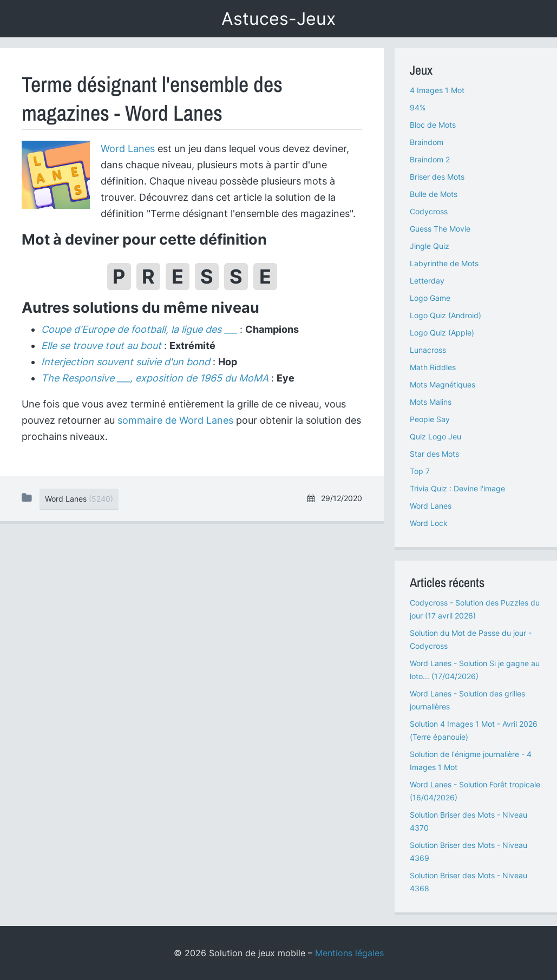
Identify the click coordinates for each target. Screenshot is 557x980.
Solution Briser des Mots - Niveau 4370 (468, 821)
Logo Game (430, 298)
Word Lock (429, 523)
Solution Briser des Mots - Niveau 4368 (468, 882)
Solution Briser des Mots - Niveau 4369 (468, 851)
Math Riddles (433, 367)
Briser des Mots (437, 177)
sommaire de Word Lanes (175, 420)
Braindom (427, 142)
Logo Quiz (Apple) (442, 333)
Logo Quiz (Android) (445, 315)
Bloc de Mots (433, 125)
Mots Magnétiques (443, 384)
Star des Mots (434, 454)
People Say (430, 419)
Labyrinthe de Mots (444, 263)
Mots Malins (431, 402)
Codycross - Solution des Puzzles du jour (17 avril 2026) (475, 609)
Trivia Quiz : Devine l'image (457, 488)
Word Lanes (128, 149)
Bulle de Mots (434, 194)
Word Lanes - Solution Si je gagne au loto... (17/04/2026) (475, 670)
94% (418, 107)
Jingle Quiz (430, 246)
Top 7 (420, 471)
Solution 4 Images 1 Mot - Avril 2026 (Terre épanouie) (474, 730)
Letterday (427, 281)
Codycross (429, 211)
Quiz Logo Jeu (435, 436)
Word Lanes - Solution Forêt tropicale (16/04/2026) (475, 791)
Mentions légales (349, 953)
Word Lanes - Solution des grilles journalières (467, 700)
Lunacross (428, 350)
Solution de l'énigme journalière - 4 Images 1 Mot (471, 761)
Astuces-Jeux (278, 19)
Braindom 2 (430, 159)
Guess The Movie (440, 229)
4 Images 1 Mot (437, 90)
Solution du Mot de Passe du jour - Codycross (471, 639)
